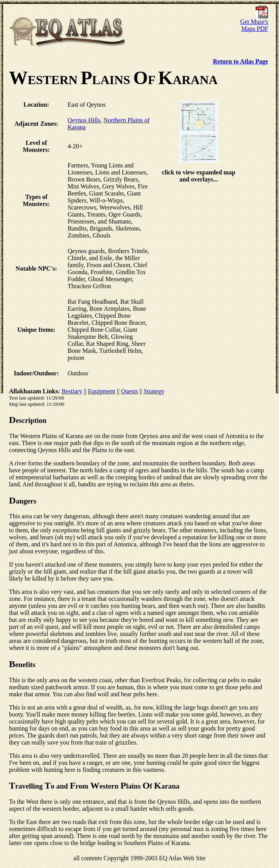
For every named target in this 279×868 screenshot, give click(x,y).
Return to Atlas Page (240, 61)
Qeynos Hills (84, 120)
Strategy (154, 391)
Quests (129, 391)
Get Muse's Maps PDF (254, 22)
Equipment (102, 391)
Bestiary (72, 391)
